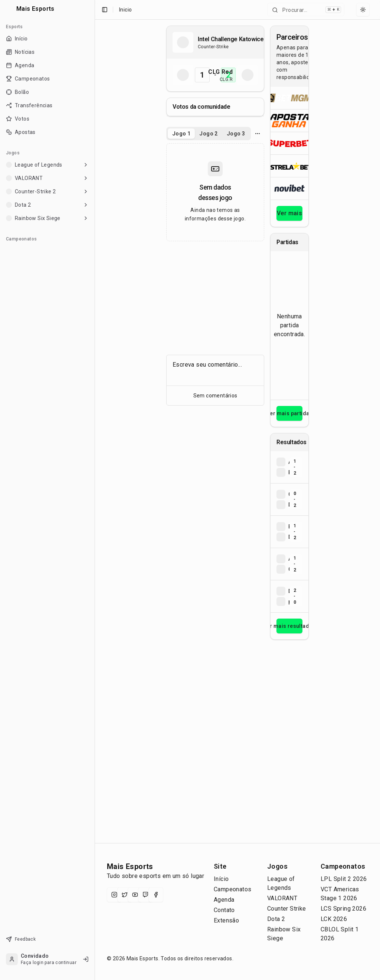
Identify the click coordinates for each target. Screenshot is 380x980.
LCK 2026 (334, 919)
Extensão (226, 920)
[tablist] (209, 134)
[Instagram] (114, 895)
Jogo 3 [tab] (236, 134)
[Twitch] (145, 895)
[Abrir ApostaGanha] (289, 120)
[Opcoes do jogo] (258, 134)
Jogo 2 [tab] (208, 134)
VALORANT (282, 898)
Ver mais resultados (289, 626)
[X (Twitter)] (125, 895)
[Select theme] (363, 10)
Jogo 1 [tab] (181, 134)
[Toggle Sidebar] (95, 490)
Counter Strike (287, 909)
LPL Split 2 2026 (344, 879)
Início (221, 879)
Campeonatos (232, 889)
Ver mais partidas (289, 413)
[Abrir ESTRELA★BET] (289, 166)
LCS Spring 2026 (343, 909)
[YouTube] (135, 895)
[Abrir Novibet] (289, 188)
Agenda (224, 900)
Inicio (125, 10)
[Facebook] (156, 895)
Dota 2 (276, 919)
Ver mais (289, 213)
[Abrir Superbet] (289, 143)
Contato (224, 910)
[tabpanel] (215, 192)
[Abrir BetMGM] (289, 98)
